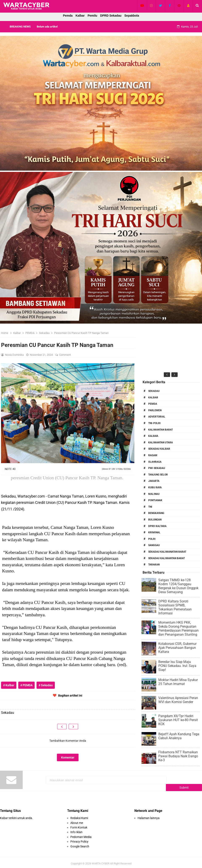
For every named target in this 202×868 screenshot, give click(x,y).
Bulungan (155, 520)
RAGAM (153, 455)
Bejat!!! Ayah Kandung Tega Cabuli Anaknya (179, 736)
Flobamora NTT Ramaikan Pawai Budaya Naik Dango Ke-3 (178, 756)
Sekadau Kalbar (159, 449)
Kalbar (80, 16)
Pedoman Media (81, 835)
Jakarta (154, 481)
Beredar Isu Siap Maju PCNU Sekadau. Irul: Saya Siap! (177, 666)
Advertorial (157, 417)
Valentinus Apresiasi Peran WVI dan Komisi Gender (178, 700)
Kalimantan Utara (161, 443)
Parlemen (155, 410)
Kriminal (154, 532)
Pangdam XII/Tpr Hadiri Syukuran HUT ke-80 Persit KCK (178, 720)
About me (77, 821)
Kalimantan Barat (161, 430)
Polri (152, 539)
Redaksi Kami (79, 816)
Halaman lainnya (149, 816)
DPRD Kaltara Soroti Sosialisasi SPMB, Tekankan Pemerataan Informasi (175, 607)
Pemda (68, 16)
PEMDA (153, 404)
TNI (150, 507)
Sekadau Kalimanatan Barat (167, 552)
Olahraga (155, 462)
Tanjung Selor (158, 475)
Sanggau (154, 545)
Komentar (68, 757)
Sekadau (154, 391)
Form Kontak (79, 825)
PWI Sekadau (157, 468)
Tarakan (154, 565)
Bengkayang (156, 513)
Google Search (80, 844)
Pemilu (92, 16)
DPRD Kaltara (157, 526)
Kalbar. (153, 436)
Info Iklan (76, 830)
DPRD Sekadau (111, 16)
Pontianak (155, 500)
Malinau (154, 494)
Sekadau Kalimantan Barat (167, 558)
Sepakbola (132, 16)
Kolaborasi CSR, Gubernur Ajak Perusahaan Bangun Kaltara (177, 648)
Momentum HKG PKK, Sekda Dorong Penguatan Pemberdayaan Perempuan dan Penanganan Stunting (178, 628)
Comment (65, 355)
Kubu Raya (155, 487)
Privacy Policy (79, 839)
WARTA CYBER (101, 861)
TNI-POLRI (154, 423)
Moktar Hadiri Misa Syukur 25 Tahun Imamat (178, 682)
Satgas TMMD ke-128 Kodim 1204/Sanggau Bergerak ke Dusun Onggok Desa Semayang (178, 586)
